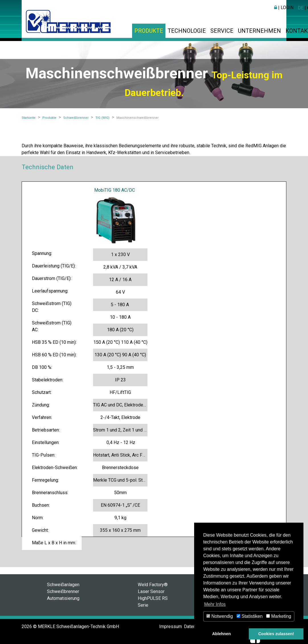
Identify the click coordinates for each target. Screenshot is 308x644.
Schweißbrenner (63, 591)
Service (222, 31)
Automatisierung (63, 598)
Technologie (187, 31)
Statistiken (250, 616)
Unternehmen (259, 31)
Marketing (279, 616)
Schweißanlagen (63, 585)
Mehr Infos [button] (215, 604)
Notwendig (220, 616)
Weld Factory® (153, 585)
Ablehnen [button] (221, 634)
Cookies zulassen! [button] (276, 634)
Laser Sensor (151, 591)
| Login (284, 8)
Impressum (171, 626)
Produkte (149, 31)
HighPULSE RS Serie (153, 602)
